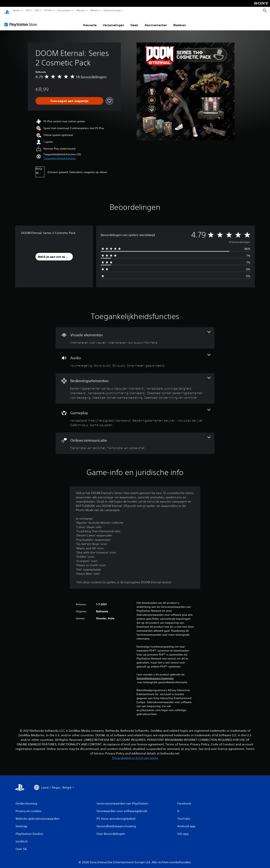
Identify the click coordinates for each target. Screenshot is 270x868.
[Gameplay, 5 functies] (135, 414)
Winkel (94, 10)
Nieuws (81, 10)
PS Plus (48, 10)
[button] (60, 155)
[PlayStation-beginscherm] (7, 11)
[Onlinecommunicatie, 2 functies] (135, 440)
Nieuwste (90, 21)
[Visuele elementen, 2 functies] (135, 334)
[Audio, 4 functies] (135, 357)
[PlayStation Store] (22, 21)
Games (16, 10)
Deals (134, 21)
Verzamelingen (113, 21)
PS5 (28, 10)
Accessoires (64, 10)
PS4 (37, 10)
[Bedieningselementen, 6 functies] (135, 385)
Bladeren (180, 21)
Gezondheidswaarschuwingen (155, 675)
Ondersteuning (112, 10)
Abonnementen (156, 21)
